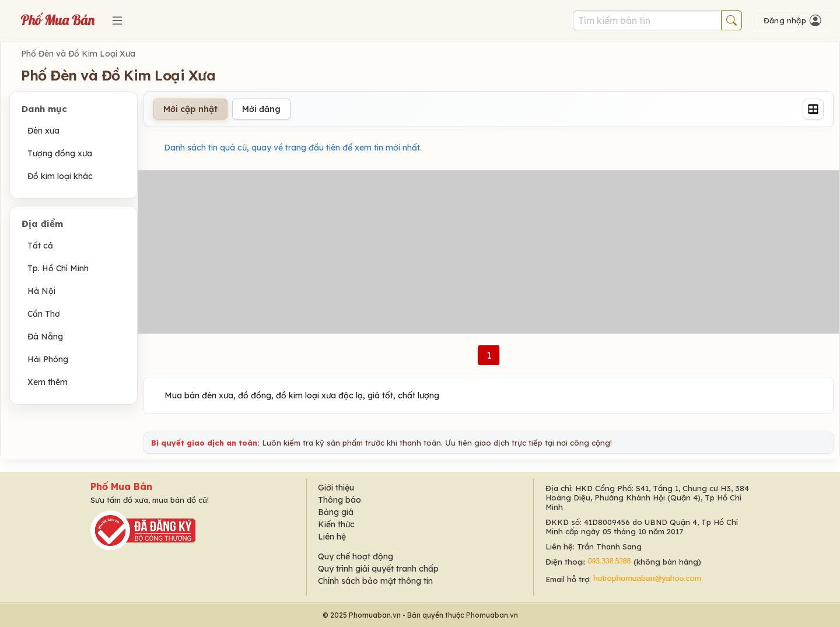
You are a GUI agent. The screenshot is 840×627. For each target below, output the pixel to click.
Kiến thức (336, 524)
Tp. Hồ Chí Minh (58, 268)
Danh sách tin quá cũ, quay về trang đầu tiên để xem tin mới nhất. (293, 148)
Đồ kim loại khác (60, 176)
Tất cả (40, 246)
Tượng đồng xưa (60, 153)
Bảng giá (336, 512)
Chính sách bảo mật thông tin (375, 581)
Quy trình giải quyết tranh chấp (378, 569)
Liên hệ (332, 537)
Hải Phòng (48, 359)
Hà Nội (41, 291)
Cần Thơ (44, 314)
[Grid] (813, 109)
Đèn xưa (43, 131)
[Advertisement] (489, 252)
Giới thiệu (336, 488)
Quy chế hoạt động (356, 556)
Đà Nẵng (45, 337)
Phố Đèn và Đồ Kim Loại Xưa (78, 54)
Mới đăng (261, 109)
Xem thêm (48, 382)
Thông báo (339, 500)
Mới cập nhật (190, 109)
